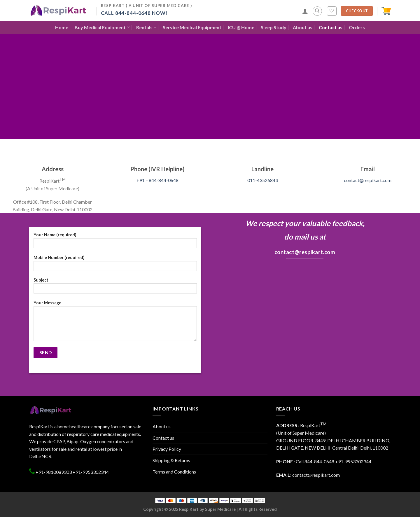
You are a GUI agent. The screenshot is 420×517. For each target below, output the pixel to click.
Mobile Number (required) (115, 265)
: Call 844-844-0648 (305, 461)
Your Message (115, 323)
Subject (115, 288)
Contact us (331, 27)
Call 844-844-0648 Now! (134, 13)
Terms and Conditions (174, 472)
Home (62, 27)
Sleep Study (274, 27)
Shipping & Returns (171, 460)
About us (303, 27)
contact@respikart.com (368, 180)
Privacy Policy (167, 449)
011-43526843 (263, 180)
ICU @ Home (241, 27)
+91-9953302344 (91, 472)
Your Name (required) (115, 242)
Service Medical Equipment (192, 27)
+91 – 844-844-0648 (157, 180)
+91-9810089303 (53, 472)
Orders (357, 27)
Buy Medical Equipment (102, 27)
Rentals (146, 27)
